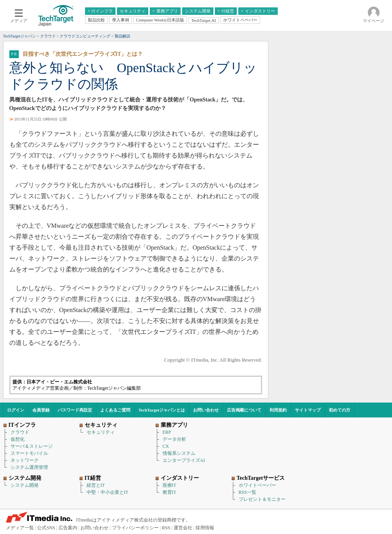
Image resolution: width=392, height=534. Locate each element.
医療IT (169, 485)
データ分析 (174, 439)
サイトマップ (308, 410)
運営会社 (183, 528)
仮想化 (18, 439)
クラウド (20, 432)
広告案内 (68, 528)
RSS (166, 528)
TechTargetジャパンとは (162, 410)
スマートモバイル (29, 453)
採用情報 (205, 528)
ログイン (16, 410)
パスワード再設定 (75, 410)
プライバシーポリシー (135, 528)
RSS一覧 (247, 492)
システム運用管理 (29, 467)
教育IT (169, 492)
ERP (167, 432)
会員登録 (41, 410)
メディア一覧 (20, 528)
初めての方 (340, 410)
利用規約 (278, 410)
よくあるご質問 (115, 410)
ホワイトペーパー (257, 485)
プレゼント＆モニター (262, 499)
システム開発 (25, 485)
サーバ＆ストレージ (32, 446)
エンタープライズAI (184, 460)
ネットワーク (25, 460)
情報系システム (179, 453)
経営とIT (96, 485)
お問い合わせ (206, 410)
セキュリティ (101, 432)
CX (166, 446)
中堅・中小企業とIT (107, 492)
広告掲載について (244, 410)
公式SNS (46, 528)
